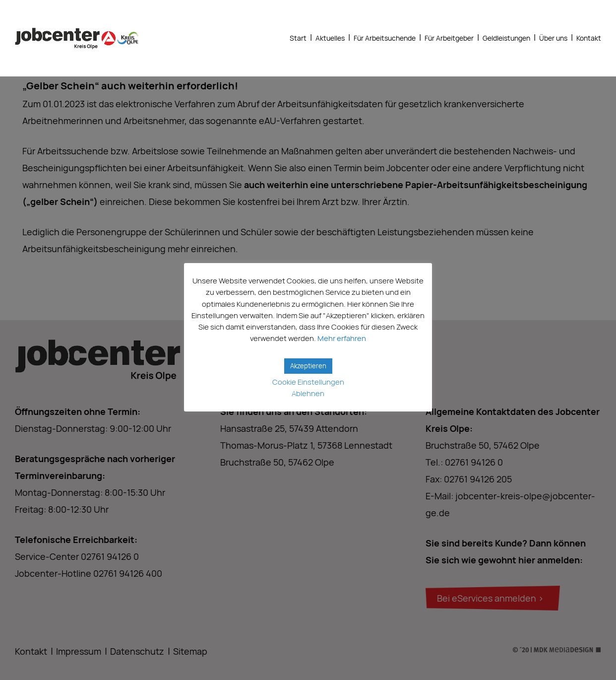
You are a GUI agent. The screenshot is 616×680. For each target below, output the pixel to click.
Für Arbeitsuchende (385, 38)
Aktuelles (330, 38)
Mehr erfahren (342, 338)
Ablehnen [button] (308, 393)
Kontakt (589, 38)
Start (298, 38)
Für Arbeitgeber (449, 38)
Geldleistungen (506, 38)
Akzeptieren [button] (308, 366)
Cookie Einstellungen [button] (308, 382)
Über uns (553, 38)
